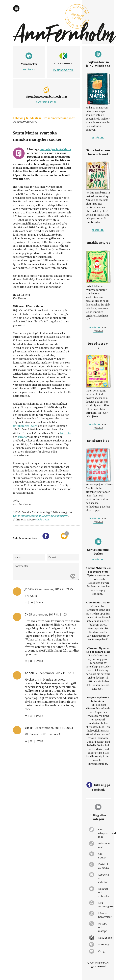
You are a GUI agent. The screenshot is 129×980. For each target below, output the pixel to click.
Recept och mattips (103, 927)
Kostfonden (105, 938)
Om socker (102, 856)
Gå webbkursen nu (47, 102)
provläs (98, 331)
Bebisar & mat (104, 845)
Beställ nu (29, 70)
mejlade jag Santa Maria (55, 149)
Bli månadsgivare (63, 70)
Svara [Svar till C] (39, 661)
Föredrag (104, 944)
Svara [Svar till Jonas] (39, 602)
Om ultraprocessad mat (59, 118)
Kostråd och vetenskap (104, 892)
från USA (65, 433)
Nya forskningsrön (105, 905)
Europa (22, 437)
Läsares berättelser (105, 915)
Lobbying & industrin (27, 118)
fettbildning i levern (25, 426)
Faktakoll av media (104, 866)
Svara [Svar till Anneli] (39, 716)
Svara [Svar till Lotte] (39, 741)
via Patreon (42, 519)
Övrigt (102, 951)
